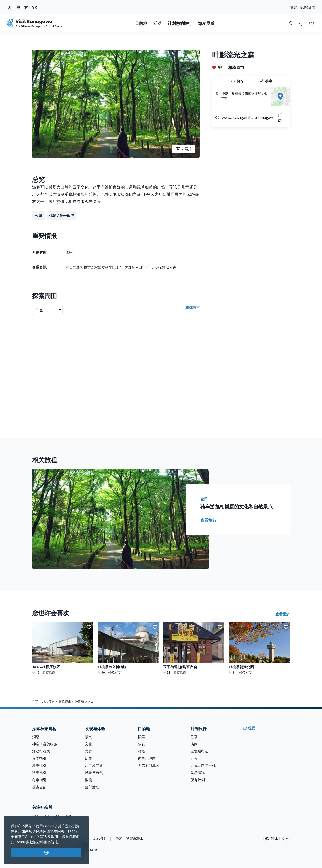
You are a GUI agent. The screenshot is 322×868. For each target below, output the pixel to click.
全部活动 (92, 787)
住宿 (194, 737)
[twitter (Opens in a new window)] (10, 7)
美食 (89, 751)
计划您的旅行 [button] (180, 23)
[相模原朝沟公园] (259, 648)
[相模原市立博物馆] (128, 648)
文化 (89, 744)
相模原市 (236, 67)
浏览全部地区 (148, 765)
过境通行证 (199, 751)
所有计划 (198, 780)
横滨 (141, 737)
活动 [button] (157, 23)
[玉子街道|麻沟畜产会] (194, 648)
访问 (194, 744)
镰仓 (141, 744)
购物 (89, 780)
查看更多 (283, 614)
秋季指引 (39, 773)
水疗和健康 (94, 765)
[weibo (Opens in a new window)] (26, 7)
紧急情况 (198, 773)
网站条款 (100, 838)
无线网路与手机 (203, 765)
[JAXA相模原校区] (63, 648)
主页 (35, 702)
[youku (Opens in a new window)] (34, 7)
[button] (301, 23)
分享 (266, 81)
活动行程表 (41, 751)
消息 (36, 737)
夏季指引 (39, 765)
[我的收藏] (311, 23)
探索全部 (39, 787)
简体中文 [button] (275, 839)
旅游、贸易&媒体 (303, 7)
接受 (46, 853)
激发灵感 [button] (206, 23)
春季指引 (39, 758)
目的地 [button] (141, 23)
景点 (89, 737)
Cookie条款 (24, 842)
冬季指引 (39, 780)
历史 (89, 758)
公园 (38, 216)
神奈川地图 (147, 758)
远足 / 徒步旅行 (61, 216)
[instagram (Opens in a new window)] (18, 7)
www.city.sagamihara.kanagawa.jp (249, 118)
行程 (194, 758)
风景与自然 (94, 773)
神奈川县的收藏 (45, 744)
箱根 (141, 751)
